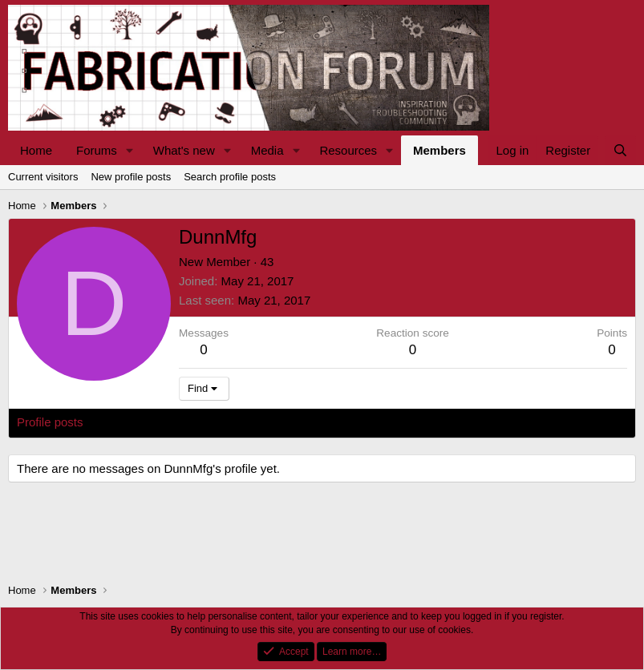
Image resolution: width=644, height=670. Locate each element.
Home (36, 150)
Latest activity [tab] (136, 422)
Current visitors (43, 177)
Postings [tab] (211, 422)
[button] (130, 150)
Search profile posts (230, 177)
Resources (348, 150)
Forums (97, 150)
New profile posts (131, 177)
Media (267, 150)
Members (439, 150)
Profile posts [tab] (50, 422)
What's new (184, 150)
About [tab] (266, 422)
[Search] (620, 150)
